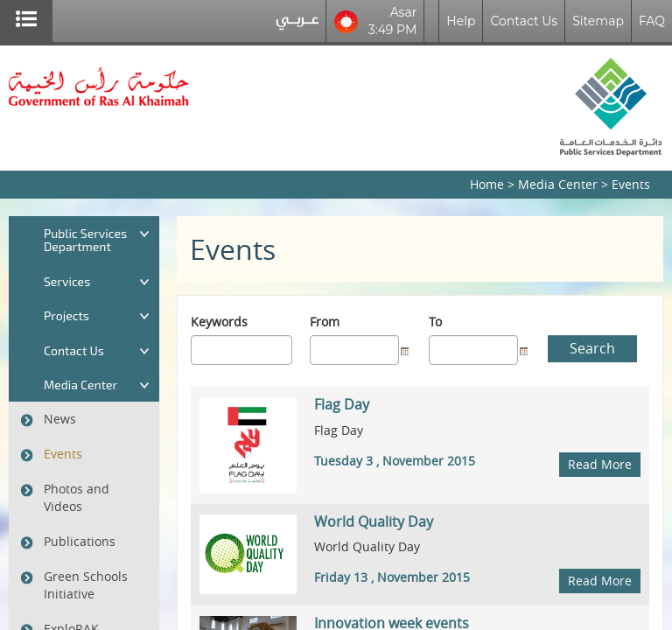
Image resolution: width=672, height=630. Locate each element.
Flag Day (342, 404)
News (60, 419)
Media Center (558, 184)
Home (487, 184)
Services (67, 281)
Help (461, 21)
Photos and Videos (77, 497)
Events (63, 454)
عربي (297, 25)
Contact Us (524, 21)
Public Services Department (85, 240)
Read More (600, 464)
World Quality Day (374, 521)
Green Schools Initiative (86, 585)
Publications (80, 541)
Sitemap (598, 21)
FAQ (652, 21)
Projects (66, 315)
